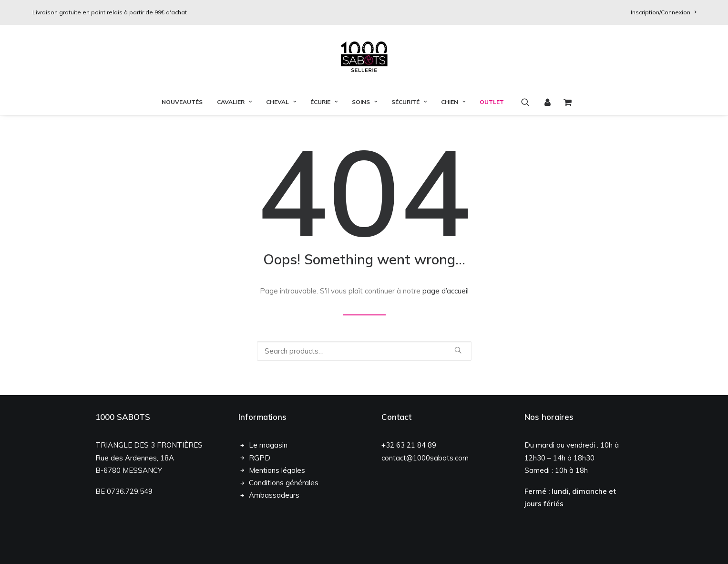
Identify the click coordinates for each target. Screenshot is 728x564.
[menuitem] (663, 12)
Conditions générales (284, 483)
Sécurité (409, 102)
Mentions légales (277, 470)
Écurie (324, 102)
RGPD (260, 458)
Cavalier (234, 102)
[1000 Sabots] (364, 57)
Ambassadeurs (274, 495)
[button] (528, 102)
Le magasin (268, 445)
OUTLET (492, 102)
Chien (453, 102)
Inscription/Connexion (663, 12)
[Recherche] (364, 351)
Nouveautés (182, 102)
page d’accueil (446, 291)
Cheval (281, 102)
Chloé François (155, 546)
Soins (364, 102)
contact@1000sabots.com (425, 458)
